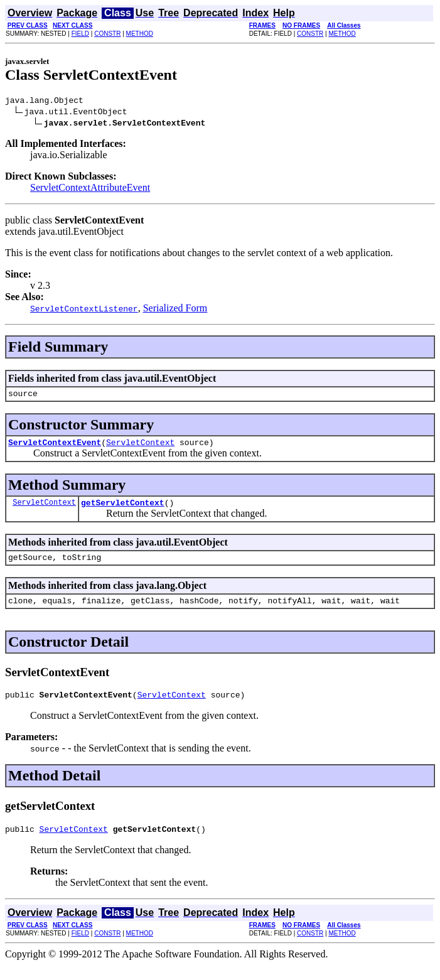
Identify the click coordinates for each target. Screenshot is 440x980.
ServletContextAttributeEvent (90, 189)
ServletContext (140, 448)
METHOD (140, 34)
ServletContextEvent (55, 448)
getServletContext (123, 510)
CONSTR (107, 34)
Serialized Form (175, 310)
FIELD (80, 34)
